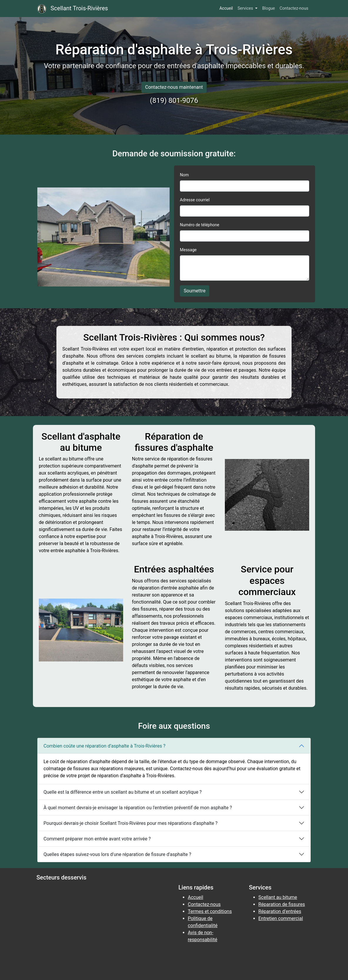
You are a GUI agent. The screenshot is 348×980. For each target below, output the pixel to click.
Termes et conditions (210, 911)
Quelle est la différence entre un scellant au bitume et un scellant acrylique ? (123, 792)
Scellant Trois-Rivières (73, 9)
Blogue (268, 8)
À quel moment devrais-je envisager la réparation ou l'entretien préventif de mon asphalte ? (138, 808)
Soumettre (195, 291)
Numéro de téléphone (200, 225)
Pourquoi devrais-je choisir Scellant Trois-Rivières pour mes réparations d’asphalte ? (130, 823)
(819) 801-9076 (174, 100)
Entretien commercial (281, 918)
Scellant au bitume (278, 897)
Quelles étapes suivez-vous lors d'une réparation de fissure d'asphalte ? (117, 854)
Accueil (226, 8)
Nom (184, 175)
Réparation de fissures (282, 904)
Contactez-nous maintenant (174, 87)
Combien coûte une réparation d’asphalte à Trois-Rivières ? (104, 746)
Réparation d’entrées (280, 911)
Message (188, 250)
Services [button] (246, 8)
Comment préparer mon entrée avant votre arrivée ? (97, 839)
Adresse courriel (195, 200)
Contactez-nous (294, 8)
